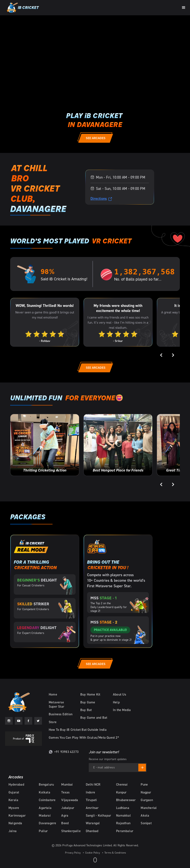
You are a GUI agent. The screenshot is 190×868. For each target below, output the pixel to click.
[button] (184, 7)
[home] (22, 8)
